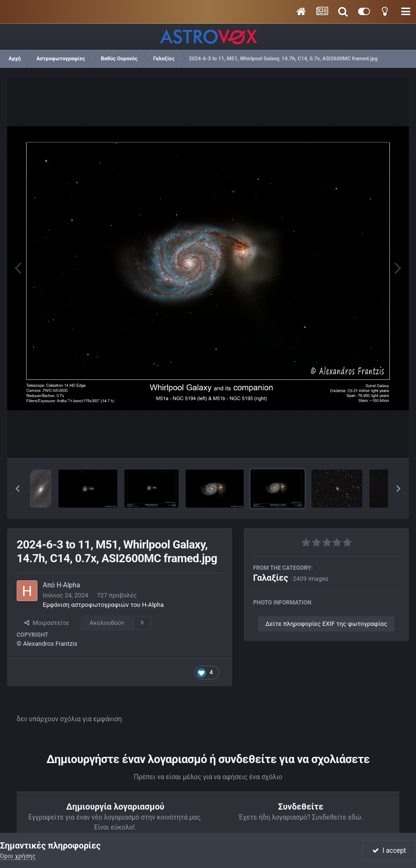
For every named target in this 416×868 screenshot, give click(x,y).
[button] (18, 489)
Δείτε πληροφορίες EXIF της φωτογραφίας (326, 624)
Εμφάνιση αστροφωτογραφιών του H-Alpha (103, 605)
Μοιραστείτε (47, 623)
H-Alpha (68, 585)
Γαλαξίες (271, 578)
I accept (389, 850)
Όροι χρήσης (18, 856)
